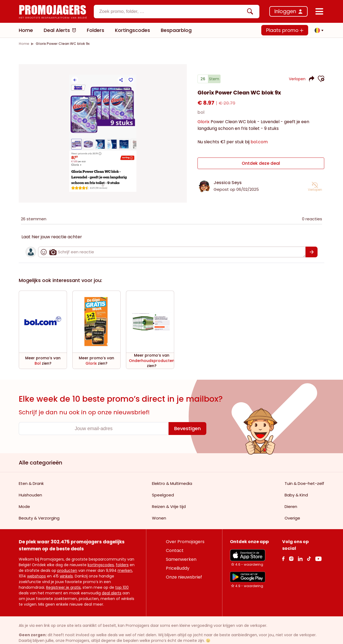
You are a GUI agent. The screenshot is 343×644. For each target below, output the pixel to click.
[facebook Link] (283, 542)
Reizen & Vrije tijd (169, 490)
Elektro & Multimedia (172, 467)
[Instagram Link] (291, 542)
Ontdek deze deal (261, 163)
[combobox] (177, 12)
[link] (24, 44)
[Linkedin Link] (300, 542)
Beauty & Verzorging (39, 502)
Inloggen (285, 11)
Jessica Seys (228, 183)
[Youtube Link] (318, 542)
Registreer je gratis (63, 571)
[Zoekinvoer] (172, 12)
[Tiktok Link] (309, 542)
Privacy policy (110, 639)
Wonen (159, 502)
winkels (66, 560)
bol (201, 112)
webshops (36, 560)
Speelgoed (163, 479)
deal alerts (112, 577)
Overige (292, 502)
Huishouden (30, 479)
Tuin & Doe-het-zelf (304, 467)
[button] (318, 30)
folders (122, 549)
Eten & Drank (31, 467)
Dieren (291, 490)
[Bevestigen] (187, 412)
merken (125, 554)
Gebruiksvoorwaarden (77, 639)
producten (67, 554)
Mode (24, 490)
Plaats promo (285, 30)
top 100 (122, 571)
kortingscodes (101, 549)
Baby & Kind (296, 479)
